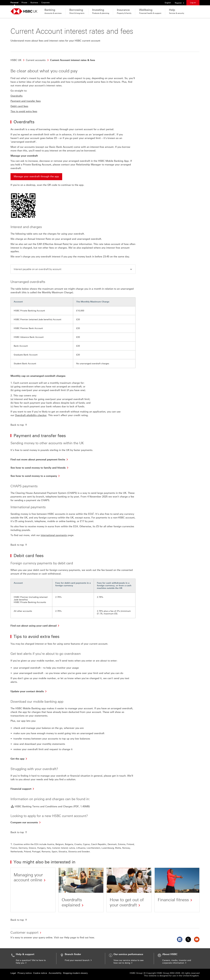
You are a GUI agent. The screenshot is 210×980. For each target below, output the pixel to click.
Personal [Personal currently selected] (14, 3)
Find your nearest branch (78, 960)
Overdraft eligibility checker (31, 415)
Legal (13, 973)
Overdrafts (17, 96)
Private (24, 3)
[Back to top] (19, 425)
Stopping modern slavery (75, 973)
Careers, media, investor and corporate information (177, 962)
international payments (54, 535)
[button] (73, 269)
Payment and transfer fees (26, 101)
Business (34, 3)
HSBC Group (136, 973)
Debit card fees (19, 106)
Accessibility (55, 973)
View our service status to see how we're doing (129, 962)
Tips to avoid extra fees (24, 111)
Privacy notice (25, 973)
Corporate (45, 3)
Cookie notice (40, 973)
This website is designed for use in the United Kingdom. (172, 976)
